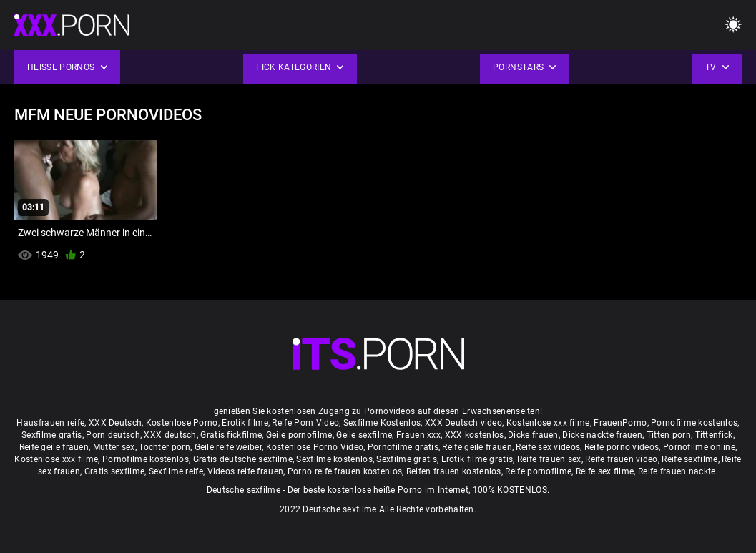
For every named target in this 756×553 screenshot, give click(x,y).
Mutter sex (114, 447)
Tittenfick (714, 435)
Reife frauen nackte (677, 471)
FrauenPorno (620, 423)
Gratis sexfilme (115, 471)
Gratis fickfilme (231, 435)
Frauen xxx (418, 435)
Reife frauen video (621, 459)
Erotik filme (245, 423)
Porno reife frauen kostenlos (345, 471)
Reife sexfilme (689, 459)
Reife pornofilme (538, 471)
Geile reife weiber (228, 447)
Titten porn (669, 435)
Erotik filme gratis (477, 459)
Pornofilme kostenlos (694, 423)
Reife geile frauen (54, 447)
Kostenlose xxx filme (548, 423)
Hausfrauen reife (50, 423)
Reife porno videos (622, 447)
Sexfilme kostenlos (334, 459)
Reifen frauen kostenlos (454, 471)
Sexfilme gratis (52, 435)
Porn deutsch (113, 435)
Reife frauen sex (549, 459)
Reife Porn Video (305, 423)
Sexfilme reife (176, 471)
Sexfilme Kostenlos (382, 423)
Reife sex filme (605, 471)
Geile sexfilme (364, 435)
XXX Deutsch (115, 423)
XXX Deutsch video (463, 423)
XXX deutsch (170, 435)
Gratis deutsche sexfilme (243, 459)
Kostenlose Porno (182, 423)
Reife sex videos (548, 447)
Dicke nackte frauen (602, 435)
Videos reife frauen (246, 471)
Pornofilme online (699, 447)
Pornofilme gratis (403, 447)
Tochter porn (165, 447)
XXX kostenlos (475, 435)
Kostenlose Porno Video (315, 447)
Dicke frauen (533, 435)
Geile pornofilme (299, 435)
